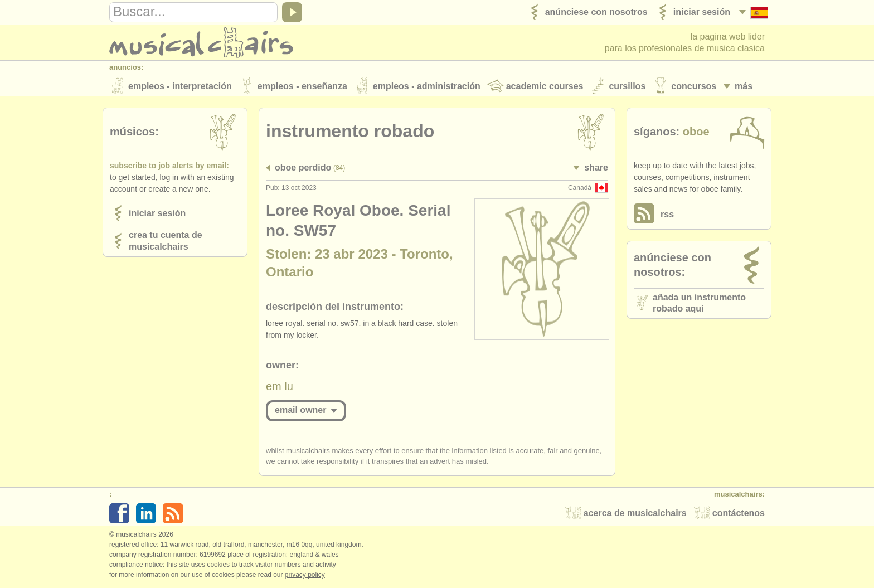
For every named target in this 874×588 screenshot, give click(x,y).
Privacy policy (305, 576)
